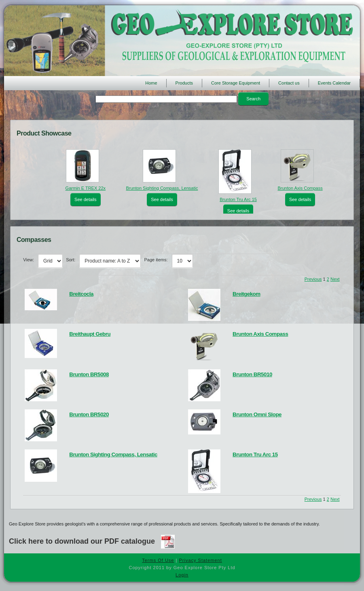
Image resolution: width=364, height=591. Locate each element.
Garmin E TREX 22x (86, 188)
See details (85, 199)
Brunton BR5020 (89, 414)
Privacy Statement (200, 560)
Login (182, 575)
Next (335, 279)
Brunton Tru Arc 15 (238, 199)
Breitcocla (81, 294)
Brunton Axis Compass (300, 188)
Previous (313, 279)
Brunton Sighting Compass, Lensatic (162, 188)
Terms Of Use (158, 560)
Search (253, 99)
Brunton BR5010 (252, 374)
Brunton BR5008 (89, 374)
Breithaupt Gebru (90, 334)
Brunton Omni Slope (257, 414)
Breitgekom (247, 294)
